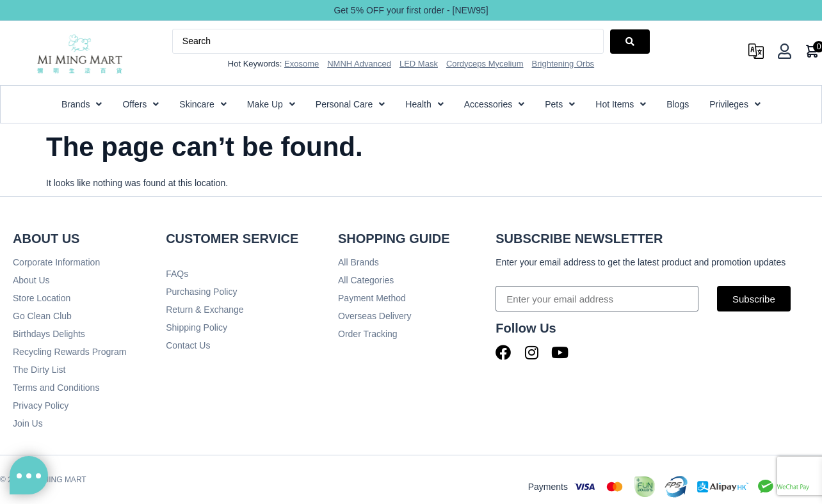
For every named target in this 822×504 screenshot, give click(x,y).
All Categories (366, 280)
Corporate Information (56, 262)
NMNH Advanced (359, 64)
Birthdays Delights (49, 334)
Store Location (42, 298)
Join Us (28, 423)
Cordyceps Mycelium (485, 64)
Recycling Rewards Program (69, 352)
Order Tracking (368, 334)
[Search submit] (630, 42)
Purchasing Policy (201, 292)
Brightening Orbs (563, 64)
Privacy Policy (41, 406)
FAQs (177, 274)
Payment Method (372, 298)
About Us (31, 280)
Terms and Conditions (56, 388)
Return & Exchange (205, 310)
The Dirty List (39, 370)
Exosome (302, 64)
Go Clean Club (42, 316)
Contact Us (188, 345)
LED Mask (419, 64)
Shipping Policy (197, 327)
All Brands (359, 262)
